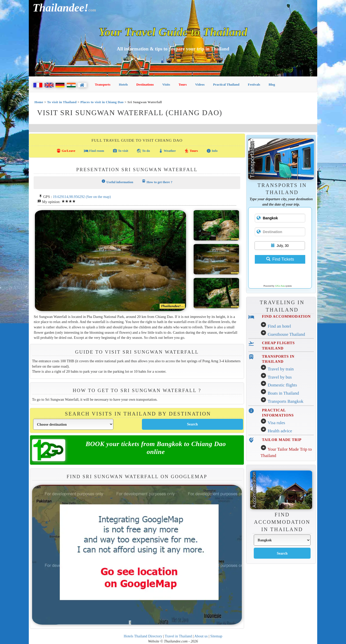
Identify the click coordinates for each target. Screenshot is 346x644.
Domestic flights (282, 385)
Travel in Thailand (178, 636)
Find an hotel (279, 326)
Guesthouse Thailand (286, 334)
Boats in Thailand (283, 393)
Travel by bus (280, 377)
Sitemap (216, 636)
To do (143, 151)
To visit (120, 151)
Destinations (145, 84)
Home (39, 102)
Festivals (254, 84)
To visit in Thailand (62, 102)
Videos (200, 84)
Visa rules (276, 423)
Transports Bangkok (285, 401)
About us (201, 636)
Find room (94, 151)
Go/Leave (66, 151)
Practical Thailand (226, 84)
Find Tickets (280, 259)
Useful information (117, 182)
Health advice (280, 431)
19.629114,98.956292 (69, 197)
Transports (103, 84)
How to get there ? (157, 182)
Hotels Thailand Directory (143, 636)
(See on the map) (98, 197)
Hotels (123, 84)
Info (212, 151)
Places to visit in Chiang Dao (102, 102)
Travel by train (281, 369)
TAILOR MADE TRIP (282, 440)
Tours (183, 84)
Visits (166, 84)
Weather (167, 151)
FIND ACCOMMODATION (286, 316)
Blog (272, 84)
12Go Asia (280, 286)
